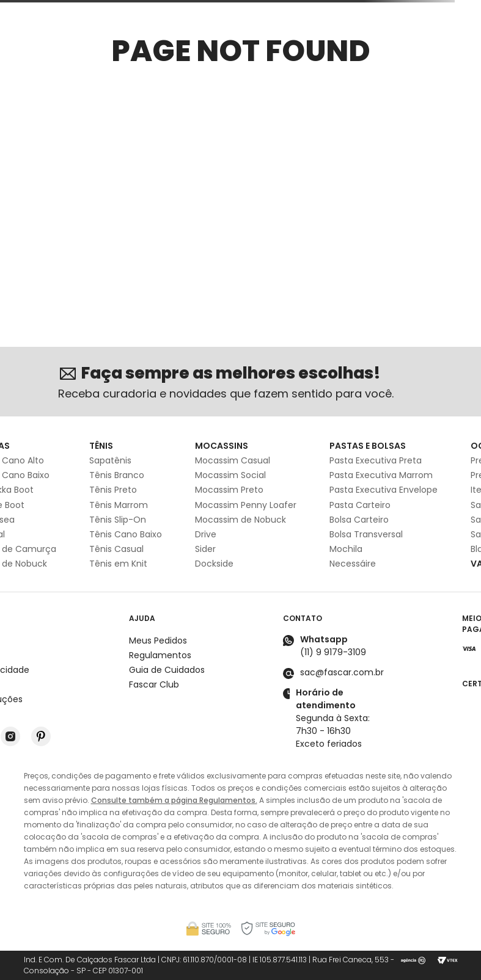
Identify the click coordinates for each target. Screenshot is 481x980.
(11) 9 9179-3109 (333, 652)
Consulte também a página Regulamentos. (174, 800)
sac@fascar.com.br (342, 672)
